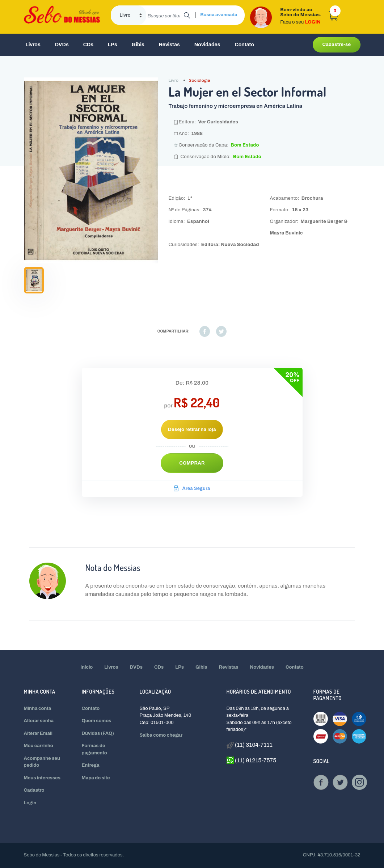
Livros (33, 45)
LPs (113, 45)
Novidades (207, 45)
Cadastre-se (336, 45)
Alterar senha (39, 721)
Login (30, 803)
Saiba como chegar (161, 735)
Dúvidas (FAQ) (98, 733)
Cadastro (34, 790)
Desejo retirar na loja (192, 429)
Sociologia (199, 80)
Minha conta (38, 708)
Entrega (91, 765)
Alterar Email (38, 733)
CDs (88, 45)
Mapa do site (96, 778)
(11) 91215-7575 (252, 760)
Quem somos (97, 721)
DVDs (62, 45)
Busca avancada (219, 15)
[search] (165, 15)
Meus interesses (42, 778)
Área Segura (192, 488)
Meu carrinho (39, 746)
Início (86, 667)
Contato (244, 45)
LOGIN (313, 22)
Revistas (169, 45)
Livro (174, 80)
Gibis (138, 45)
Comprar (192, 463)
